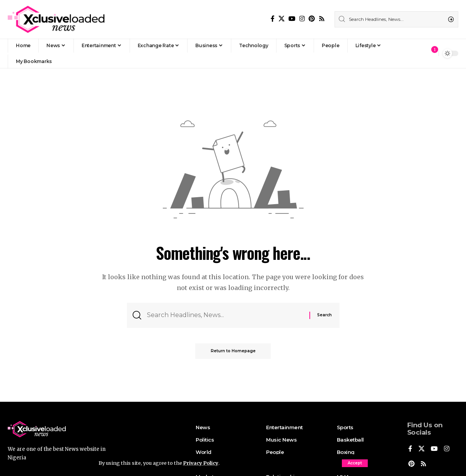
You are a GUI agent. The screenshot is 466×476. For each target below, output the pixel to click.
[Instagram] (302, 19)
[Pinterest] (312, 19)
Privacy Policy (201, 463)
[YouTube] (292, 19)
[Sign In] (416, 53)
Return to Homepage (233, 351)
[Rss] (322, 19)
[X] (282, 19)
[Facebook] (273, 19)
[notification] (431, 53)
